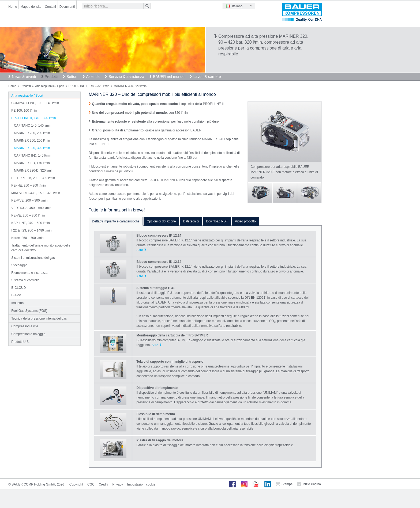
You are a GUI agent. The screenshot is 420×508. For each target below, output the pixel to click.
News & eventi (24, 77)
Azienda (93, 77)
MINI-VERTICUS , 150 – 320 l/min (36, 193)
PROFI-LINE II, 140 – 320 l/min (89, 86)
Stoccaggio (19, 265)
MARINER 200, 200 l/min (32, 133)
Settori (72, 77)
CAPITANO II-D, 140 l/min (32, 156)
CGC (91, 484)
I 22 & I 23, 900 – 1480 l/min (31, 230)
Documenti (67, 7)
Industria (17, 303)
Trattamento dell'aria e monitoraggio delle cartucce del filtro (41, 248)
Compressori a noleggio (28, 334)
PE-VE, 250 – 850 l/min (28, 215)
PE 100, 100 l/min (24, 111)
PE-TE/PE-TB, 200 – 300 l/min (33, 178)
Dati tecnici (191, 221)
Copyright (76, 484)
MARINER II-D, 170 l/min (32, 163)
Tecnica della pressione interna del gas (39, 319)
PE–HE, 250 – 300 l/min (28, 185)
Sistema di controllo (25, 280)
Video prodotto (245, 221)
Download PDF (217, 221)
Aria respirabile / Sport (50, 86)
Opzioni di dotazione (161, 221)
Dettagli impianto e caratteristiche (116, 221)
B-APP (16, 295)
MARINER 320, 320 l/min (32, 148)
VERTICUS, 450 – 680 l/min (31, 208)
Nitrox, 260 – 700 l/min (27, 238)
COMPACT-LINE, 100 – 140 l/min (35, 103)
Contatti (50, 7)
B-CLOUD (18, 288)
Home (13, 7)
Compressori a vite (25, 326)
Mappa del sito (31, 7)
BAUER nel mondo (169, 77)
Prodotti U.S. (20, 342)
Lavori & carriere (207, 77)
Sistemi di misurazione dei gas (33, 258)
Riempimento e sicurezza (29, 273)
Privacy (117, 484)
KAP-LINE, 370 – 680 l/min (30, 223)
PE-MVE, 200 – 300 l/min (29, 200)
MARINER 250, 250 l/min (32, 141)
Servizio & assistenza (126, 77)
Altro (140, 250)
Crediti (104, 484)
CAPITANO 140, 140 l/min (33, 126)
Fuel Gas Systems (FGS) (29, 311)
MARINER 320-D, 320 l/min (34, 170)
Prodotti (51, 77)
